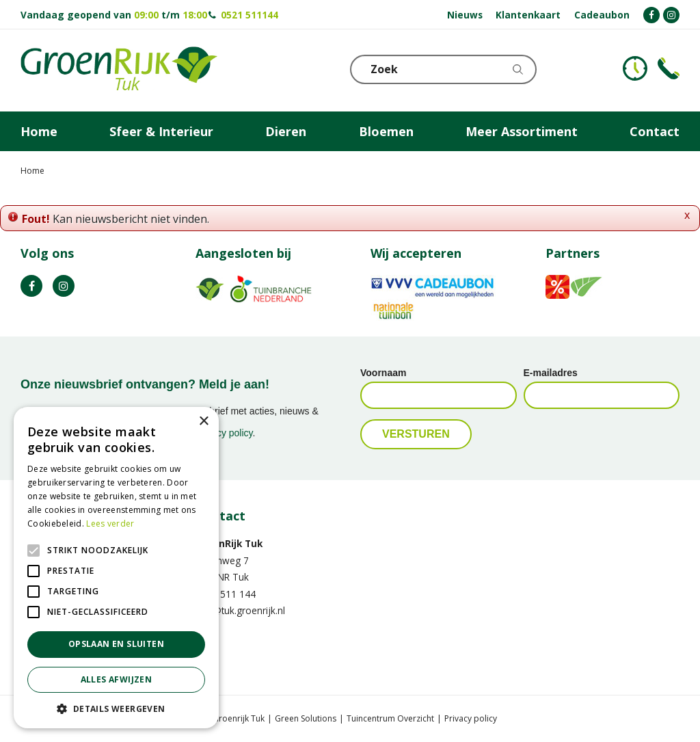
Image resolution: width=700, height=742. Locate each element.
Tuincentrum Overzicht (390, 718)
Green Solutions (306, 718)
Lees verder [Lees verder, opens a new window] (110, 524)
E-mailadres (551, 373)
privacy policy (225, 433)
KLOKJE (635, 68)
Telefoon (669, 68)
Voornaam (383, 373)
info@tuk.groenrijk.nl (240, 610)
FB (31, 286)
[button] (116, 708)
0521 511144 (250, 15)
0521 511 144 (226, 594)
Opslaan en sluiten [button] (116, 644)
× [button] (203, 422)
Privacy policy (471, 718)
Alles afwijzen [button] (117, 679)
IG (64, 286)
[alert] (116, 568)
